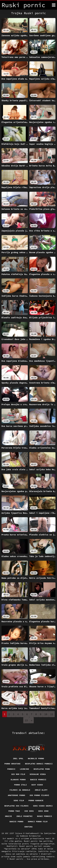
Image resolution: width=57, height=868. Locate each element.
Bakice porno (16, 822)
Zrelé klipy (41, 790)
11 (52, 714)
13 (26, 720)
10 (46, 714)
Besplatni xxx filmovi (16, 806)
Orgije (8, 816)
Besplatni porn (42, 769)
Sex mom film (18, 774)
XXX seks (29, 811)
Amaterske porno (16, 795)
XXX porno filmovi (39, 795)
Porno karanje (36, 800)
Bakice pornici (38, 780)
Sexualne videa (38, 774)
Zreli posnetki (24, 816)
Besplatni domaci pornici (39, 764)
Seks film (19, 800)
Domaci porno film (38, 822)
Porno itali (20, 785)
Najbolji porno (36, 758)
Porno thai (14, 811)
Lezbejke (24, 769)
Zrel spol (18, 758)
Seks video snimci (43, 806)
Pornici (11, 769)
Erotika (28, 827)
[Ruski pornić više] (54, 5)
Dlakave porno (18, 780)
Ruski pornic (17, 859)
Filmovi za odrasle (20, 790)
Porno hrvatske (12, 764)
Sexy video (37, 785)
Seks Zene (43, 811)
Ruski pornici (45, 816)
